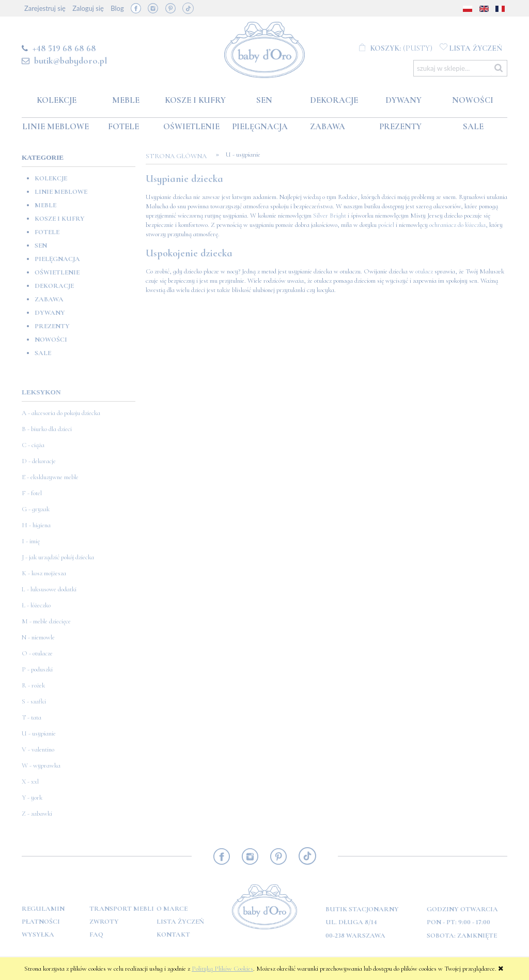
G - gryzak (36, 509)
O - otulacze (37, 653)
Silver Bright (330, 216)
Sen (41, 246)
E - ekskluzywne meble (50, 477)
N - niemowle (38, 637)
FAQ (96, 935)
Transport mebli (122, 909)
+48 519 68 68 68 (64, 48)
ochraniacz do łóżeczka (457, 225)
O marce (172, 909)
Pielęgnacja (57, 259)
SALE (43, 353)
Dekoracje (54, 286)
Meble (45, 205)
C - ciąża (33, 445)
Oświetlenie (57, 272)
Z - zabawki (37, 814)
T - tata (32, 717)
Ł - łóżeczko (36, 605)
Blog (117, 8)
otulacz (424, 271)
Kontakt (173, 935)
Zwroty (104, 922)
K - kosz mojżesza (44, 573)
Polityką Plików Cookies (222, 969)
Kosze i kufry (60, 219)
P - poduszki (37, 669)
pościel (386, 225)
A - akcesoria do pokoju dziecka (61, 413)
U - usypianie (39, 733)
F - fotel (32, 493)
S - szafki (34, 701)
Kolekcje (51, 178)
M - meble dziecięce (46, 621)
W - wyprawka (41, 765)
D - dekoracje (39, 461)
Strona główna (179, 156)
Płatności (41, 922)
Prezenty (52, 326)
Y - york (32, 798)
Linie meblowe (61, 192)
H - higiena (36, 525)
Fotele (47, 232)
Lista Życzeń (180, 922)
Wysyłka (38, 935)
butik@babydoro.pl (71, 60)
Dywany (50, 313)
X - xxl (30, 782)
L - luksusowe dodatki (49, 589)
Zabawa (49, 299)
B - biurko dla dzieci (47, 429)
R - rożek (33, 685)
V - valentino (38, 749)
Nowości (51, 340)
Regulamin (43, 909)
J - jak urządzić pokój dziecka (58, 557)
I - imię (31, 541)
